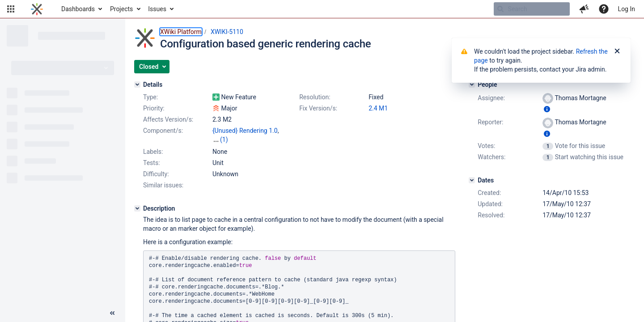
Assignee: (491, 98)
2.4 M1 (378, 108)
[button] (11, 9)
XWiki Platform (181, 32)
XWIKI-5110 (227, 32)
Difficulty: (156, 174)
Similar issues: (163, 185)
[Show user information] (547, 109)
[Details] (137, 85)
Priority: (154, 108)
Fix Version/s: (318, 108)
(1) (224, 140)
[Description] (137, 208)
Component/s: (163, 131)
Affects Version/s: (168, 119)
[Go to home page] (37, 9)
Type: (150, 97)
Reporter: (490, 122)
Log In (627, 9)
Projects (121, 9)
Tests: (152, 163)
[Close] (617, 51)
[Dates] (472, 180)
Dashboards (78, 9)
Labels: (153, 152)
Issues (157, 9)
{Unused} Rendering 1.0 (245, 131)
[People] (472, 85)
